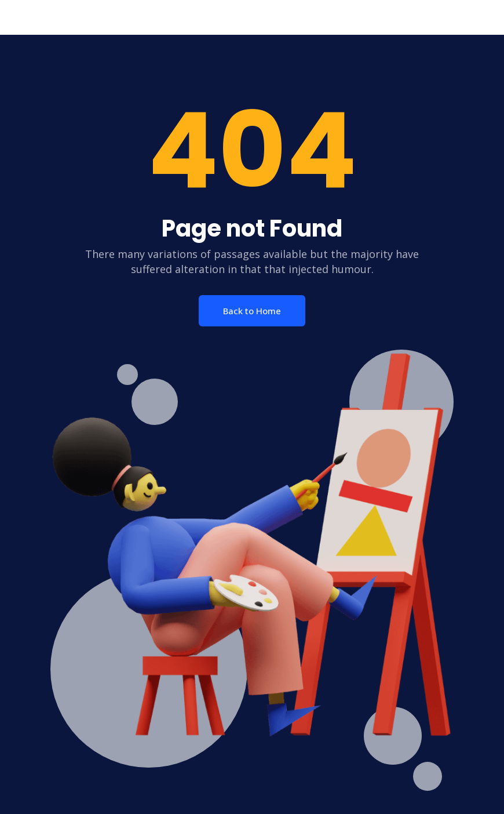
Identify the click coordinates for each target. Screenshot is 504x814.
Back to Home (252, 311)
